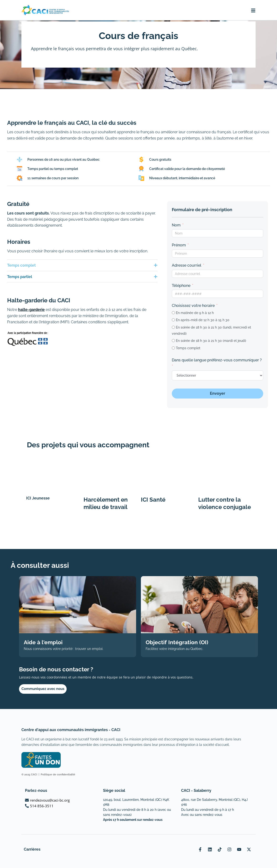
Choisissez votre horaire (193, 306)
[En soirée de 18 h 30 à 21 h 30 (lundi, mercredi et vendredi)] (173, 327)
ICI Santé (153, 500)
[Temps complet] (173, 348)
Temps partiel (20, 277)
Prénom (179, 245)
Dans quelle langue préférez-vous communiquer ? (217, 360)
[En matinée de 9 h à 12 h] (173, 313)
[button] (82, 265)
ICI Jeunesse (38, 498)
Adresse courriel (187, 265)
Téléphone (181, 286)
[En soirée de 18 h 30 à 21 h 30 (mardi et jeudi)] (173, 341)
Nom (176, 225)
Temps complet (21, 265)
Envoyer (218, 393)
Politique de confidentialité (58, 775)
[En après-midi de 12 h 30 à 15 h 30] (173, 320)
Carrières (32, 849)
